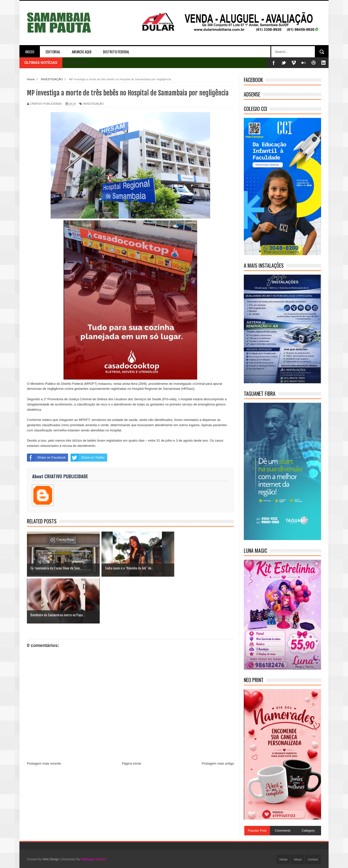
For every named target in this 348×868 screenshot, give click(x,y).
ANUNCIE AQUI (82, 52)
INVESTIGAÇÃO (93, 104)
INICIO (30, 52)
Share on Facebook (46, 458)
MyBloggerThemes (93, 859)
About (298, 860)
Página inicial (131, 717)
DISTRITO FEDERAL (116, 52)
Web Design (51, 859)
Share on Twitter (87, 458)
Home (283, 860)
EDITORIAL (53, 52)
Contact (313, 860)
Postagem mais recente (44, 717)
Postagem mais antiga (218, 717)
